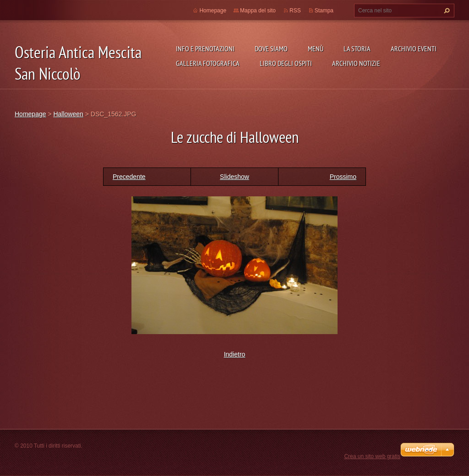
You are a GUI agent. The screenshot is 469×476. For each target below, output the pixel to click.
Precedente (129, 177)
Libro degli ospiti (286, 63)
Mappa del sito (258, 11)
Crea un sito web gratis (372, 456)
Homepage (213, 11)
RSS (295, 11)
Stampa (324, 11)
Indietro (235, 354)
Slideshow (234, 177)
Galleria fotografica (208, 63)
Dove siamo (271, 49)
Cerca (446, 11)
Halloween (68, 114)
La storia (357, 49)
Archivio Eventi (414, 49)
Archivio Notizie (356, 63)
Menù (316, 49)
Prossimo (343, 177)
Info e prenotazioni (205, 49)
